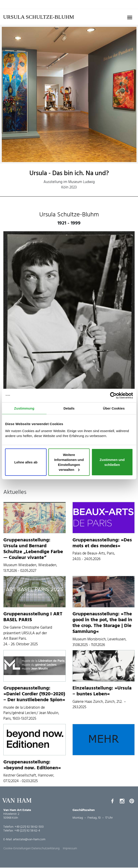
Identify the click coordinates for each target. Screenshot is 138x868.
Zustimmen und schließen (112, 462)
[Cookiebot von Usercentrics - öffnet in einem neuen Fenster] (113, 395)
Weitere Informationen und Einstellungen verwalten (69, 462)
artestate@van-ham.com (29, 839)
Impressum (70, 849)
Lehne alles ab (26, 462)
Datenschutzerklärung (46, 849)
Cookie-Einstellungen (17, 849)
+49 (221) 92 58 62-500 (29, 827)
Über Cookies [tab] (114, 408)
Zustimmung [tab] (24, 408)
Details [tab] (69, 408)
